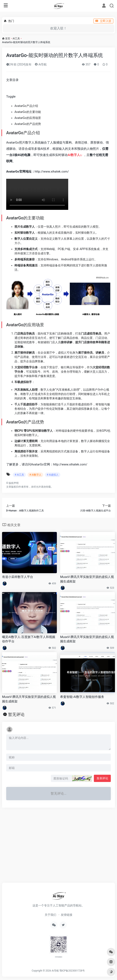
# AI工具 (19, 475)
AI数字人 (74, 155)
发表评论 (102, 778)
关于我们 (50, 915)
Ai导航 (41, 64)
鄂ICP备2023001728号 (72, 971)
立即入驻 (103, 21)
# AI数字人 (35, 475)
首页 (8, 39)
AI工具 (16, 39)
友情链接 (67, 915)
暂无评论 (16, 714)
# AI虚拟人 (53, 475)
